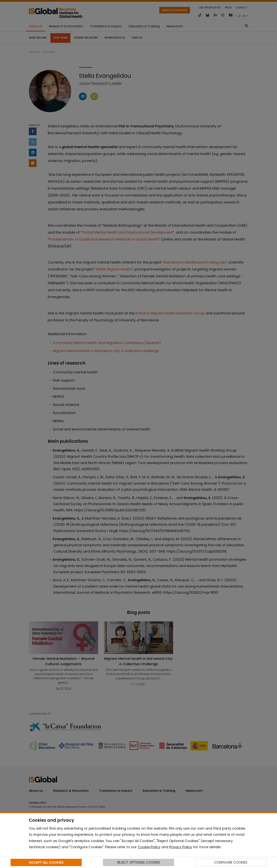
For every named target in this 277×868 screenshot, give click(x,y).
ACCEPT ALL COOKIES (46, 862)
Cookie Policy (149, 847)
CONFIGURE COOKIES (231, 862)
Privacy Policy (181, 847)
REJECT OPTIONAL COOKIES (139, 862)
